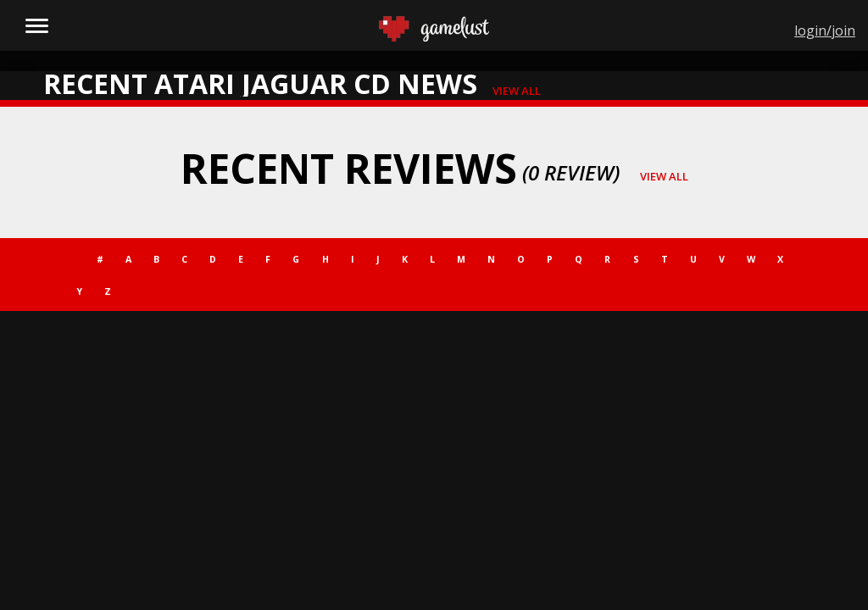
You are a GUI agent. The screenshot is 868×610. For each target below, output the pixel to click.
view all (517, 91)
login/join (825, 30)
